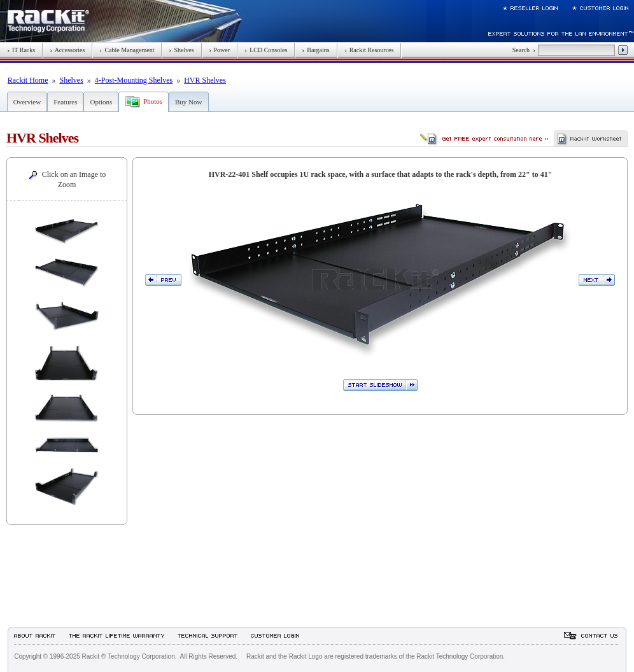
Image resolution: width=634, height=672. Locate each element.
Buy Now (188, 102)
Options (101, 102)
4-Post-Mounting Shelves (134, 80)
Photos (153, 101)
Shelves (181, 50)
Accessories (67, 50)
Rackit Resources (369, 50)
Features (65, 102)
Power (220, 50)
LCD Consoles (266, 50)
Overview (27, 102)
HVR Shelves (205, 80)
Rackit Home (28, 80)
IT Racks (21, 50)
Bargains (315, 50)
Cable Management (127, 50)
